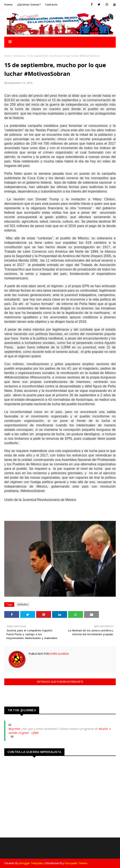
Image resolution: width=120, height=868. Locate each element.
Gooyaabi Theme (76, 863)
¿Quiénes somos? (29, 4)
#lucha (103, 729)
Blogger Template (31, 863)
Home (8, 4)
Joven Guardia (59, 654)
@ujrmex (14, 729)
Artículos (19, 56)
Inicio (7, 56)
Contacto (51, 4)
